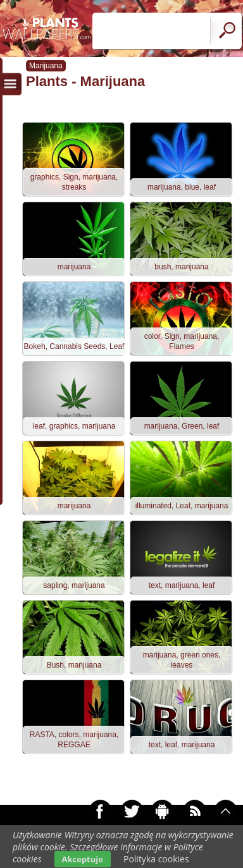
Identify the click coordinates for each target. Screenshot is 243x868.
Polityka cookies (156, 859)
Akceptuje (83, 859)
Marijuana (46, 66)
